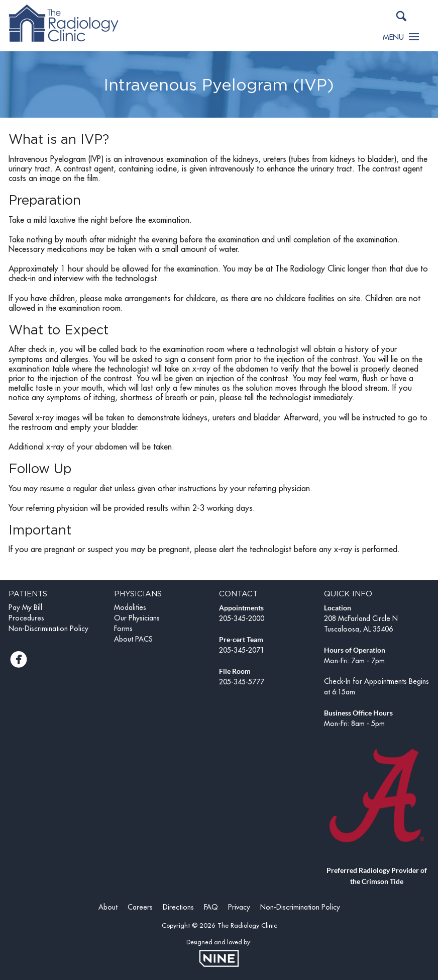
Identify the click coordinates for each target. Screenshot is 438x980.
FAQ (211, 907)
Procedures (26, 618)
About (108, 907)
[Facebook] (19, 663)
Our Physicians (137, 618)
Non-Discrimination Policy (48, 629)
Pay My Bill (25, 607)
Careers (140, 907)
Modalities (130, 607)
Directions (178, 907)
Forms (123, 629)
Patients (28, 593)
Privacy (239, 907)
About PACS (133, 639)
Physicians (138, 593)
